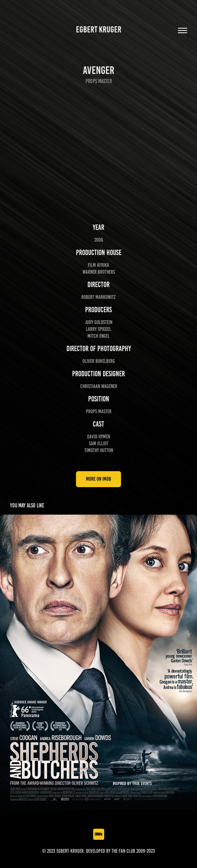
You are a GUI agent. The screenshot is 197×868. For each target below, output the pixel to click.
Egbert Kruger (99, 30)
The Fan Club (123, 851)
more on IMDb (98, 479)
